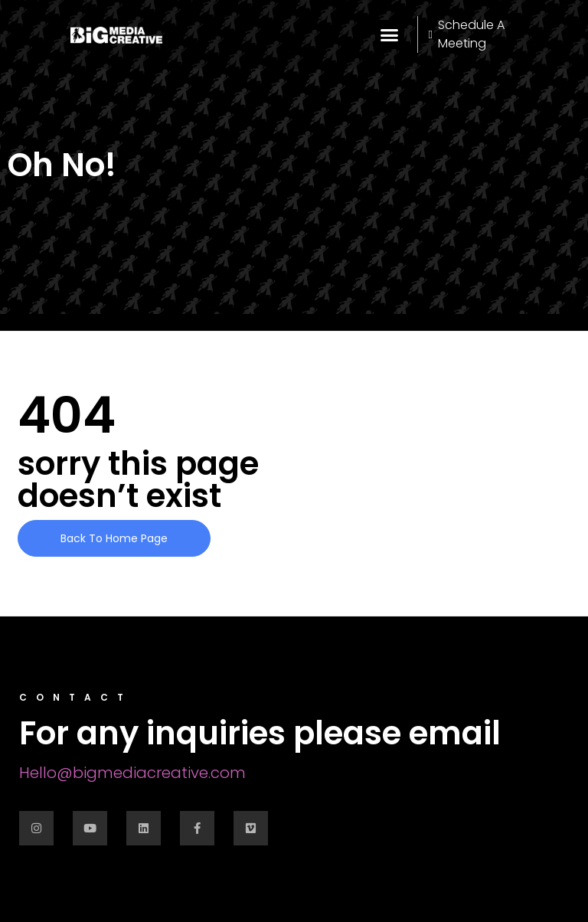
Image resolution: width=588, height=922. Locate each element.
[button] (390, 34)
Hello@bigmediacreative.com (132, 773)
